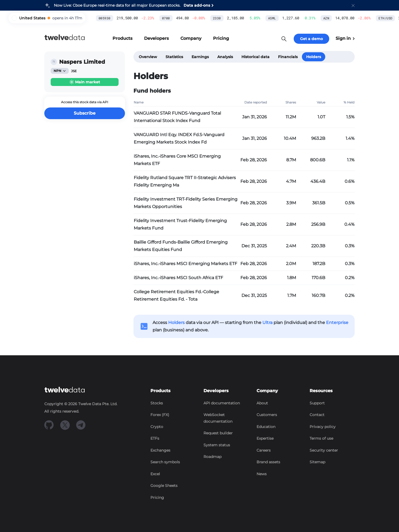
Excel (155, 474)
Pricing (157, 498)
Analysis (225, 57)
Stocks (157, 403)
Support (317, 403)
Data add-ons (197, 5)
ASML (231, 18)
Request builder (218, 433)
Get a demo (311, 39)
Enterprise (337, 323)
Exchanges (160, 450)
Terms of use (321, 438)
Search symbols (165, 462)
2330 (175, 18)
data (65, 38)
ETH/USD (344, 18)
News (262, 474)
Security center (324, 450)
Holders (314, 57)
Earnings (200, 57)
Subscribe (85, 113)
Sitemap (317, 462)
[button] (353, 5)
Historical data (255, 57)
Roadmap (212, 457)
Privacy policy (323, 427)
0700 (124, 18)
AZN (285, 18)
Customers (267, 415)
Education (266, 427)
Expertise (265, 438)
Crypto (157, 427)
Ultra (267, 323)
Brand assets (268, 462)
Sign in (345, 38)
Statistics (174, 57)
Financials (288, 57)
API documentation (222, 403)
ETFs (155, 438)
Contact (317, 415)
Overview (148, 57)
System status (217, 445)
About (262, 403)
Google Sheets (164, 486)
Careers (264, 450)
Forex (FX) (160, 415)
